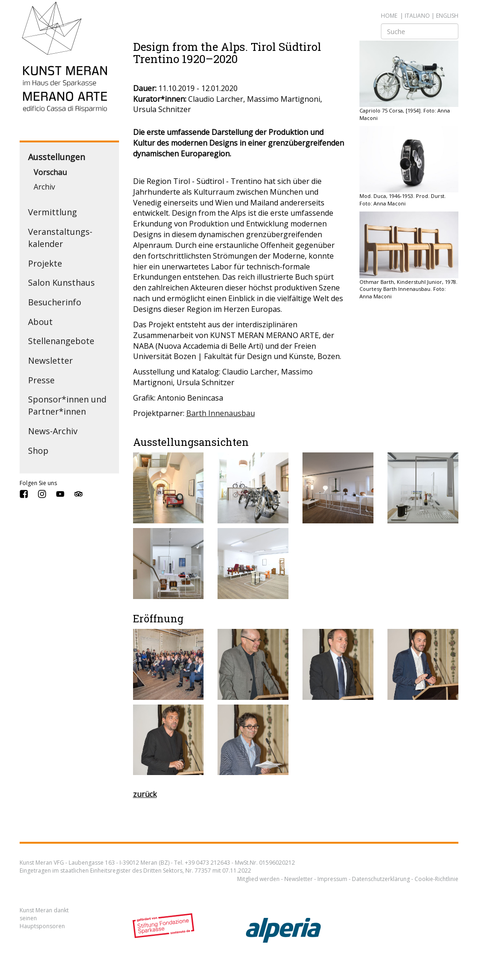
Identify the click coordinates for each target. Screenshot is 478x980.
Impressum (332, 879)
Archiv (44, 187)
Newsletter (50, 360)
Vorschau (50, 172)
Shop (38, 451)
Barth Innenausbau (221, 413)
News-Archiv (53, 431)
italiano (417, 16)
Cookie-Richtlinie (436, 879)
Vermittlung (53, 212)
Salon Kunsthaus (61, 282)
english (447, 16)
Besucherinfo (55, 302)
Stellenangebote (61, 341)
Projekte (45, 263)
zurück (145, 794)
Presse (41, 380)
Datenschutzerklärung (381, 879)
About (40, 322)
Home (389, 16)
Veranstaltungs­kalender (60, 238)
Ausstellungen (56, 157)
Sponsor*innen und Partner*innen (67, 405)
